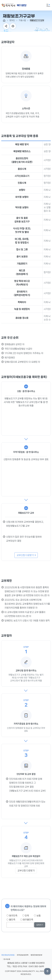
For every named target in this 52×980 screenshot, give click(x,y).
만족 (26, 916)
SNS (6, 26)
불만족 (11, 920)
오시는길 (7, 959)
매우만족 (12, 916)
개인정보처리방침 (8, 955)
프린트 (13, 26)
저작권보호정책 (23, 955)
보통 (37, 916)
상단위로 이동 (47, 971)
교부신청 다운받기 (26, 555)
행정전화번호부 (36, 955)
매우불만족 (27, 920)
